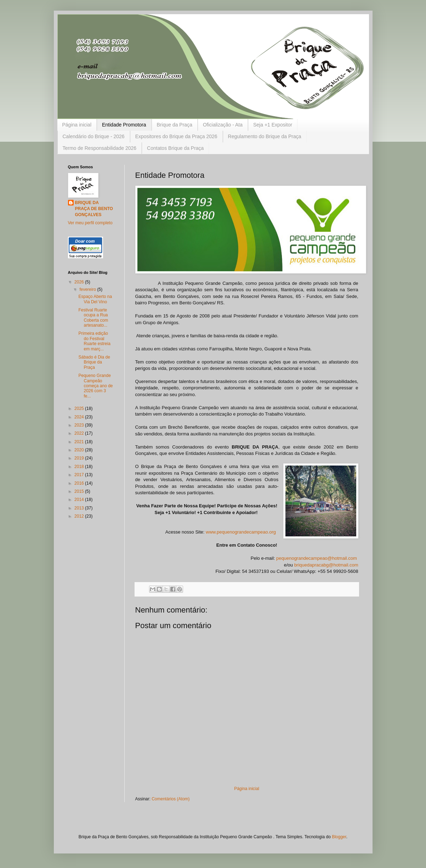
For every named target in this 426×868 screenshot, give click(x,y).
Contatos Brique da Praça (175, 148)
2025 (80, 408)
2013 (80, 508)
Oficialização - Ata (223, 125)
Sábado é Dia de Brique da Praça (94, 362)
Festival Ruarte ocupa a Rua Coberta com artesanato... (93, 318)
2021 (80, 442)
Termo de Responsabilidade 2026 (100, 148)
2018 (80, 467)
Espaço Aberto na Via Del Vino (95, 299)
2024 (80, 417)
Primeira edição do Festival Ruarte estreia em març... (94, 341)
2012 (80, 516)
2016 (80, 483)
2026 (80, 282)
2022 (80, 433)
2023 (80, 425)
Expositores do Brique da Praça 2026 (176, 136)
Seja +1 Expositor (273, 125)
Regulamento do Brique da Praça (265, 136)
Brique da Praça (175, 125)
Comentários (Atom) (171, 799)
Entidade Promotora (124, 125)
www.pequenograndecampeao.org (241, 532)
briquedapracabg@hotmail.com (326, 565)
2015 (80, 491)
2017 (80, 475)
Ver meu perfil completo (90, 223)
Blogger (339, 837)
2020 (80, 450)
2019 (80, 458)
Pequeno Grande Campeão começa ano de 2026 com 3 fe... (95, 386)
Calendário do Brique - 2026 (94, 136)
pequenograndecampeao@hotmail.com (317, 558)
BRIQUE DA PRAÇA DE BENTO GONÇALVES (94, 209)
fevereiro (88, 289)
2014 (80, 500)
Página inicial (77, 125)
